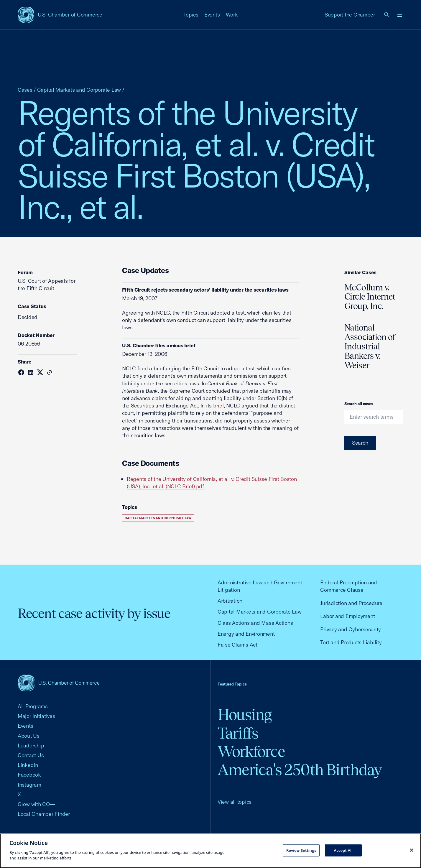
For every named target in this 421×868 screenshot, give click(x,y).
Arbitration (230, 601)
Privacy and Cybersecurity (351, 629)
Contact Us (31, 755)
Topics (191, 15)
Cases (25, 90)
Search (360, 443)
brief (218, 406)
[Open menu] (400, 15)
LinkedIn (28, 765)
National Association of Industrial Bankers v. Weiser (370, 346)
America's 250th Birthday (300, 770)
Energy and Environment (246, 634)
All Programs (33, 706)
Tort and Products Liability (351, 642)
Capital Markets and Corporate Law (79, 90)
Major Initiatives (36, 716)
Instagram (29, 785)
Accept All (343, 850)
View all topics (235, 802)
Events (212, 15)
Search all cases (359, 404)
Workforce (251, 751)
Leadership (31, 745)
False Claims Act (237, 645)
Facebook (29, 775)
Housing (245, 715)
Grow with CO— (36, 804)
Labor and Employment (347, 616)
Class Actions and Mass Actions (255, 623)
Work (232, 15)
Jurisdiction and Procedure (351, 603)
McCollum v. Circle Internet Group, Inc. (370, 297)
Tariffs (238, 733)
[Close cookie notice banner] (412, 850)
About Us (29, 736)
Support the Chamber (350, 15)
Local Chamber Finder (44, 814)
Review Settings (301, 850)
